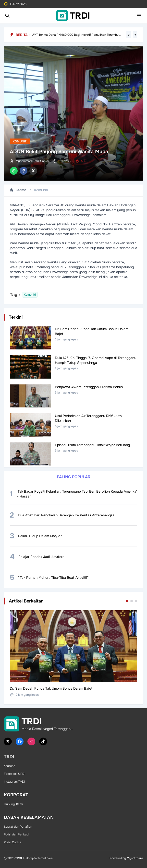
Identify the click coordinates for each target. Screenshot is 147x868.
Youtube (10, 766)
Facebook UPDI (15, 774)
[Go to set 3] (136, 601)
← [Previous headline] (129, 35)
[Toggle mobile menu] (139, 16)
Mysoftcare (135, 858)
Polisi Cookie (13, 842)
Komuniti (20, 141)
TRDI (18, 858)
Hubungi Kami (13, 804)
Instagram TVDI (14, 782)
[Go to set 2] (132, 601)
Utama (18, 190)
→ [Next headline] (135, 35)
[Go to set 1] (127, 601)
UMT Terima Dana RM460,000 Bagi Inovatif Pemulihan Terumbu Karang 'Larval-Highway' (75, 35)
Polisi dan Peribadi (17, 834)
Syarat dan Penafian (18, 827)
